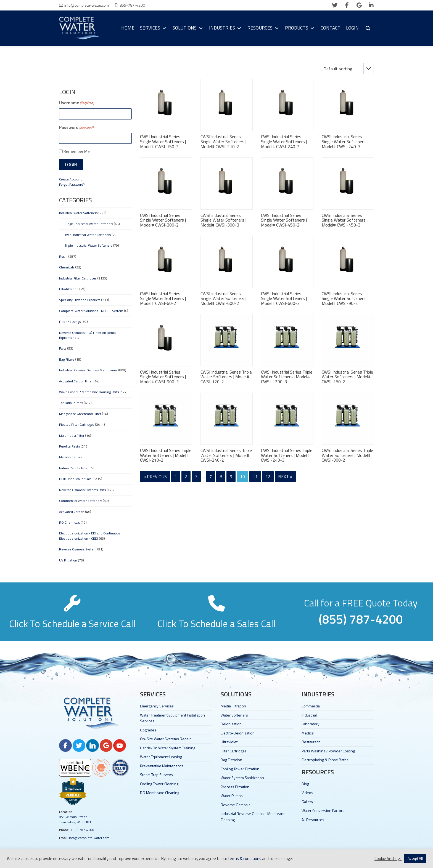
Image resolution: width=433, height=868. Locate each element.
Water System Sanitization (242, 778)
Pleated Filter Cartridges (77, 424)
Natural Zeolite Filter (74, 468)
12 (268, 476)
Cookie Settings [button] (388, 859)
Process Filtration (235, 787)
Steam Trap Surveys (156, 775)
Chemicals (67, 267)
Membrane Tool (71, 457)
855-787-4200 (132, 5)
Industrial (309, 715)
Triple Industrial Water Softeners (88, 245)
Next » (285, 476)
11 (255, 476)
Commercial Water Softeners (80, 501)
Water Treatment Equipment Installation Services (172, 718)
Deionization (231, 724)
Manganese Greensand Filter (80, 414)
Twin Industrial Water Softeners (88, 235)
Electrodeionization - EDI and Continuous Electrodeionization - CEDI (90, 536)
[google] (359, 5)
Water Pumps (232, 796)
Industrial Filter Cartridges (78, 278)
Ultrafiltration (69, 289)
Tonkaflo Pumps (71, 403)
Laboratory (311, 724)
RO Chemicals (69, 522)
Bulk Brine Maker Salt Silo (78, 479)
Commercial (311, 706)
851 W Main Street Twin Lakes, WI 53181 (75, 819)
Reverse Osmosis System (78, 549)
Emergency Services (157, 706)
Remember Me (77, 151)
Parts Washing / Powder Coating (328, 751)
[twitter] (335, 5)
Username (76, 103)
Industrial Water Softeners (78, 213)
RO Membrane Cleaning (160, 793)
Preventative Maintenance (162, 766)
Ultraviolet (229, 742)
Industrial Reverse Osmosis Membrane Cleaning (253, 816)
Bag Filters (67, 359)
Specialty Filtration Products (80, 300)
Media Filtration (233, 706)
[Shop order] (346, 68)
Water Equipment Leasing (161, 757)
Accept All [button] (415, 858)
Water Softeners (234, 715)
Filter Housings (70, 322)
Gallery (307, 802)
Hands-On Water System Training (168, 748)
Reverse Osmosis (236, 805)
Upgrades (148, 730)
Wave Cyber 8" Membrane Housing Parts (89, 392)
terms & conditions (245, 858)
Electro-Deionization (238, 733)
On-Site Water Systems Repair (165, 739)
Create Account (70, 179)
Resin (63, 256)
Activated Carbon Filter (76, 381)
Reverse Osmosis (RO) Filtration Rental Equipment (88, 335)
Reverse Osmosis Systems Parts (82, 490)
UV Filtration (68, 560)
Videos (307, 793)
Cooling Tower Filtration (240, 769)
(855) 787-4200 (82, 830)
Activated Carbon (72, 512)
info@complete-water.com (87, 5)
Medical (308, 733)
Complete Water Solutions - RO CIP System (91, 311)
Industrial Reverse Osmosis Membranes (88, 370)
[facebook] (347, 5)
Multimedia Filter (72, 436)
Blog (305, 784)
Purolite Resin (69, 446)
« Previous (155, 476)
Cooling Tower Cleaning (159, 784)
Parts (63, 348)
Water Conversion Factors (323, 810)
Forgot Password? (72, 184)
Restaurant (311, 742)
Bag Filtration (231, 760)
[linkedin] (371, 5)
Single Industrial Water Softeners (89, 224)
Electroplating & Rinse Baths (325, 760)
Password (76, 127)
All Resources (313, 820)
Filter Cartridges (234, 751)
